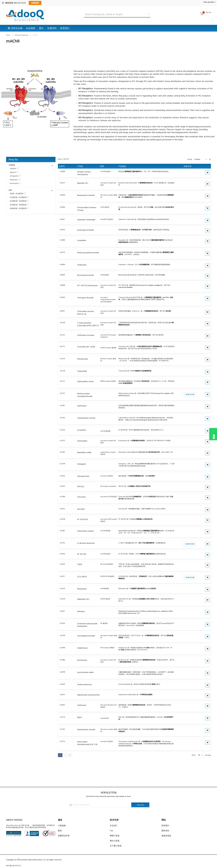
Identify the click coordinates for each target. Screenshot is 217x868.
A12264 (62, 430)
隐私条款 (165, 830)
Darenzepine (82, 441)
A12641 (62, 476)
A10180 (62, 195)
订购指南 (62, 826)
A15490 (62, 648)
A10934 (62, 297)
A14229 (62, 589)
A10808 (62, 285)
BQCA (80, 717)
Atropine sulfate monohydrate (84, 173)
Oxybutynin (82, 265)
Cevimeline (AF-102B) (86, 347)
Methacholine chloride (86, 729)
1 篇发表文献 (189, 544)
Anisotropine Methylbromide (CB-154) (87, 743)
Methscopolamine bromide (88, 253)
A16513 (62, 695)
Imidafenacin (82, 648)
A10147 (62, 183)
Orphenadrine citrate (85, 381)
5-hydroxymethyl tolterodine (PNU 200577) (88, 324)
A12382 (62, 452)
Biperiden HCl (83, 183)
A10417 (62, 219)
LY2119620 (82, 577)
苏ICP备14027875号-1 (14, 866)
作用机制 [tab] (12, 165)
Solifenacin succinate (86, 335)
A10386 (62, 207)
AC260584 (82, 430)
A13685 (62, 531)
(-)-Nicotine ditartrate (86, 543)
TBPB (80, 564)
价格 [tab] (10, 190)
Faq (111, 830)
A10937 (62, 311)
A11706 (62, 371)
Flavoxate (81, 497)
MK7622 (81, 486)
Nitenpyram (82, 589)
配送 (60, 830)
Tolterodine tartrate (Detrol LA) (85, 313)
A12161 (62, 418)
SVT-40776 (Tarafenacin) (87, 285)
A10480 (62, 240)
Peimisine (81, 611)
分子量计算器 (116, 846)
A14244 (62, 599)
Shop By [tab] (13, 159)
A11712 (62, 381)
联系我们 (165, 826)
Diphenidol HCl (83, 599)
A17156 (62, 717)
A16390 (62, 672)
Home (8, 35)
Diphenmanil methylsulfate (88, 695)
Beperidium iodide (84, 452)
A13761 (62, 543)
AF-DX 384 (82, 554)
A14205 (62, 564)
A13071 (62, 509)
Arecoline (81, 509)
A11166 (62, 323)
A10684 (62, 265)
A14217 (62, 576)
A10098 (62, 171)
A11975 (62, 393)
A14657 (62, 611)
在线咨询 (35, 3)
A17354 (62, 741)
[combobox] (117, 14)
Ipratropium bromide (85, 230)
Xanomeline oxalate (85, 531)
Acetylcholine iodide (85, 672)
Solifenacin (82, 705)
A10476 (62, 230)
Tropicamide (82, 371)
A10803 (62, 275)
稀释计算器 (115, 836)
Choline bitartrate (84, 684)
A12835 (62, 486)
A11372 (62, 346)
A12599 (62, 464)
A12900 (62, 497)
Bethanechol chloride (86, 195)
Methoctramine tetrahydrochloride (85, 395)
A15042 (62, 623)
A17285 (62, 729)
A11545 (62, 359)
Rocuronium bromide (85, 275)
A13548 (62, 519)
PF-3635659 (83, 519)
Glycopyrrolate (83, 476)
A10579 (62, 252)
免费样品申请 (64, 836)
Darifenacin (82, 406)
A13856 (62, 554)
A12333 (62, 441)
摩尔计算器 (115, 841)
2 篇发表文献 (189, 394)
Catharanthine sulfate (86, 418)
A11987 (62, 406)
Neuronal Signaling (22, 35)
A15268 (62, 636)
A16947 (62, 705)
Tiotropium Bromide (85, 298)
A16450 (62, 684)
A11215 (62, 335)
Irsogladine (82, 240)
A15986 (62, 660)
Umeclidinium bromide (86, 636)
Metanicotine (83, 359)
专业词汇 (114, 826)
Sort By (190, 159)
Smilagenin (82, 464)
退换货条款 (166, 836)
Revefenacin (82, 660)
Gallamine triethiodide (86, 220)
